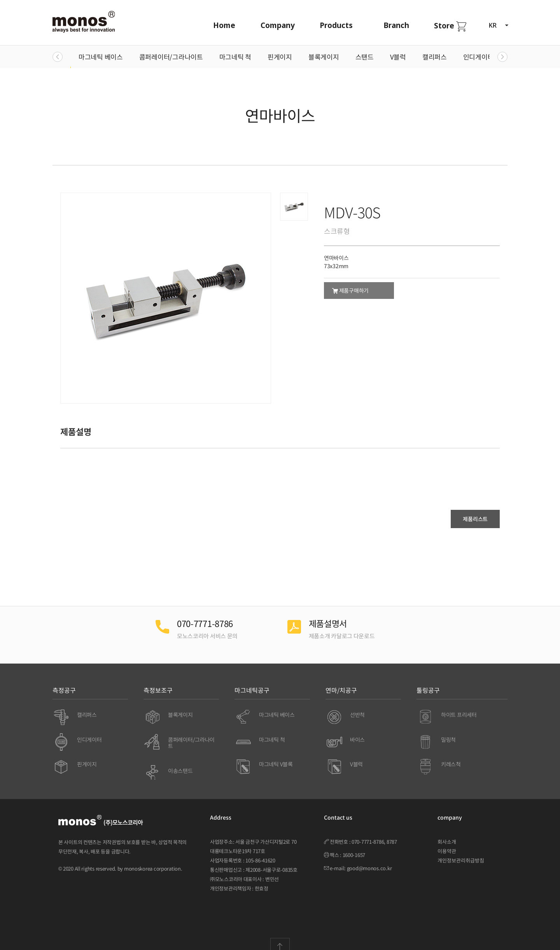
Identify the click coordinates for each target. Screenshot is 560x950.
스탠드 (365, 57)
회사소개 (447, 834)
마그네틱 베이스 (101, 57)
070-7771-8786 (368, 834)
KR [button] (498, 25)
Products (335, 25)
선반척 (357, 706)
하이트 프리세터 (459, 706)
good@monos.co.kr (369, 860)
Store (449, 26)
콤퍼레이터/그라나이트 (171, 57)
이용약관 (447, 843)
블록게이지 (324, 57)
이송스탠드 (180, 763)
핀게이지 (280, 57)
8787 (392, 834)
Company (276, 25)
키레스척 (451, 756)
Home (223, 25)
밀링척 (448, 731)
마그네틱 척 (235, 57)
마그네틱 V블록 (276, 756)
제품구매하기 (350, 290)
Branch (395, 25)
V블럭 (398, 57)
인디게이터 (479, 57)
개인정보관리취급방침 (461, 853)
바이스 (357, 731)
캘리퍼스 (435, 57)
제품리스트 (475, 519)
